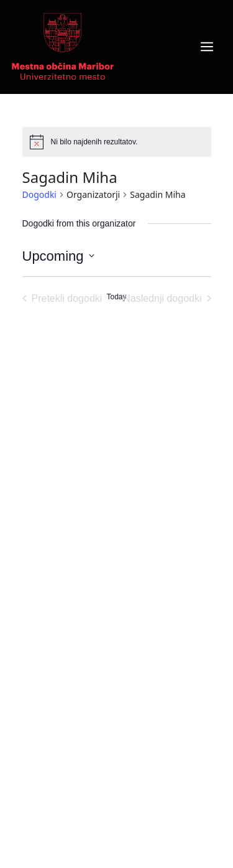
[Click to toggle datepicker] (58, 256)
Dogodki (39, 194)
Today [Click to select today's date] (116, 297)
